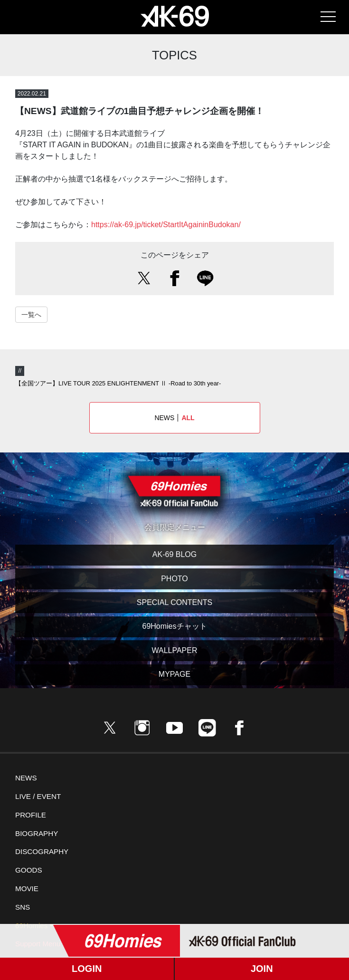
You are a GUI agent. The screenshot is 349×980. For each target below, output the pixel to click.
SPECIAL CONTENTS (174, 602)
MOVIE (27, 889)
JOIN (262, 969)
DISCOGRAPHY (42, 851)
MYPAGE (174, 674)
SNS (23, 907)
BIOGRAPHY (37, 833)
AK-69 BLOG (174, 554)
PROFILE (31, 815)
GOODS (29, 870)
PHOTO (174, 579)
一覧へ (31, 315)
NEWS (174, 418)
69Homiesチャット (174, 626)
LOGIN (87, 969)
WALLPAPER (174, 650)
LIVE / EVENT (38, 796)
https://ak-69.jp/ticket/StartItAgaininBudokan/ (166, 225)
